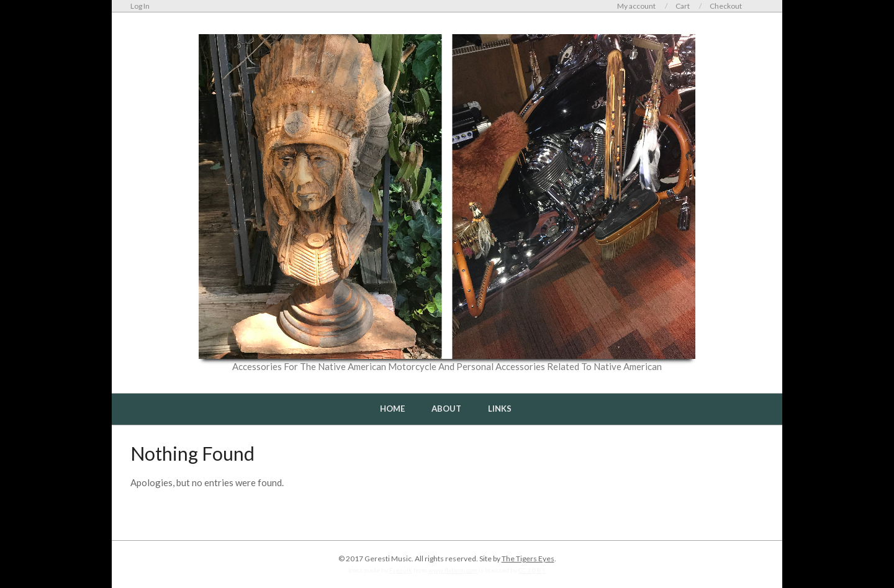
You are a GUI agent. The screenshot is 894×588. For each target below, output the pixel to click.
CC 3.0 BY (532, 570)
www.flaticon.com (453, 570)
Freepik (401, 570)
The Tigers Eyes (528, 559)
